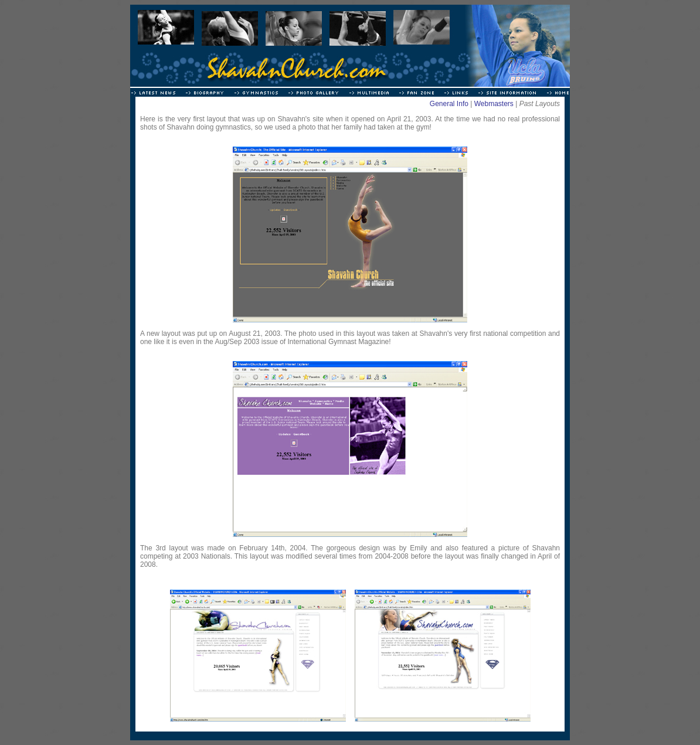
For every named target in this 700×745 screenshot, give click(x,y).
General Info (449, 104)
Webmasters (494, 104)
